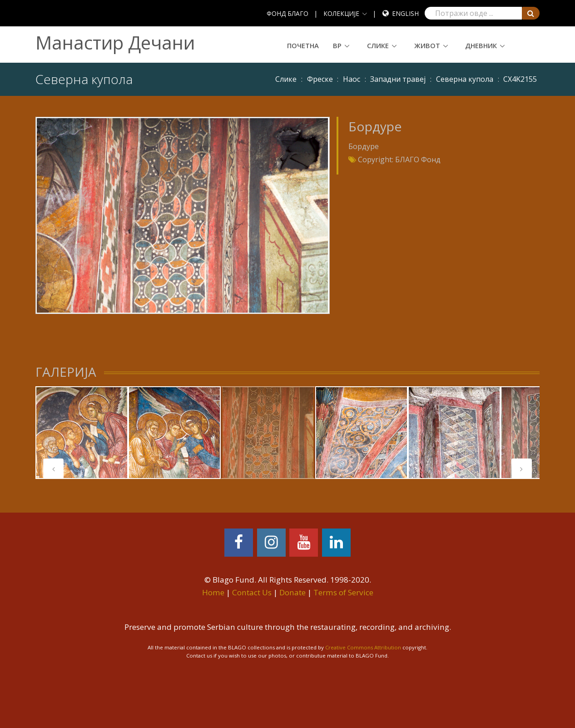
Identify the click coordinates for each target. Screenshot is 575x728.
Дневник (481, 45)
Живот (427, 45)
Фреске (320, 79)
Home (213, 592)
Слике (378, 45)
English (405, 13)
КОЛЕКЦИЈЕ (341, 13)
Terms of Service (343, 592)
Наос (352, 79)
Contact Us (252, 592)
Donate (292, 592)
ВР (337, 45)
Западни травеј (398, 79)
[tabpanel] (82, 433)
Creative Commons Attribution (363, 647)
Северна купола (465, 79)
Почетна (303, 45)
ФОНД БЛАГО (287, 13)
